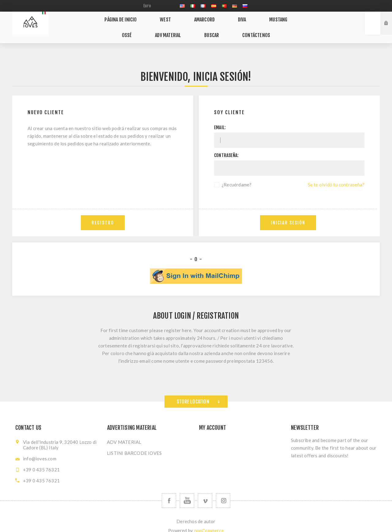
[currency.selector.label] (156, 6)
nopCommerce (209, 522)
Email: (220, 119)
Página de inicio (121, 18)
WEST (159, 18)
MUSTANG (252, 18)
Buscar (195, 29)
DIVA (223, 18)
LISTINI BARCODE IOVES (134, 444)
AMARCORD (192, 18)
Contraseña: (226, 147)
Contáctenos (234, 29)
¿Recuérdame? (237, 176)
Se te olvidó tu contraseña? (336, 176)
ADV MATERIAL (157, 29)
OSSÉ (283, 18)
